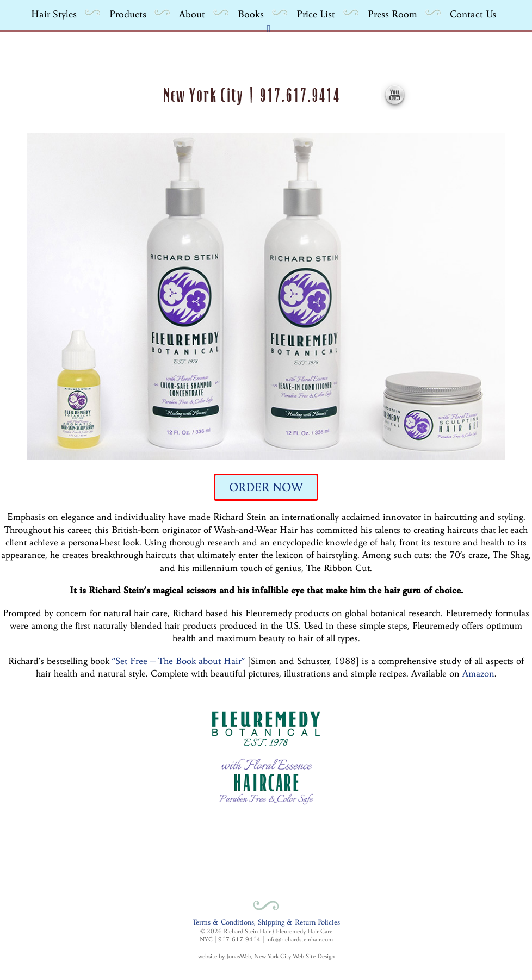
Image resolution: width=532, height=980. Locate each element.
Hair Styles (54, 14)
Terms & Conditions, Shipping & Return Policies (266, 922)
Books (251, 14)
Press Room (392, 14)
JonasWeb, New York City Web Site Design (280, 956)
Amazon (478, 674)
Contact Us (473, 14)
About (192, 14)
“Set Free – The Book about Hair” (178, 661)
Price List (316, 14)
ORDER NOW (266, 487)
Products (128, 14)
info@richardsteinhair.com (299, 939)
